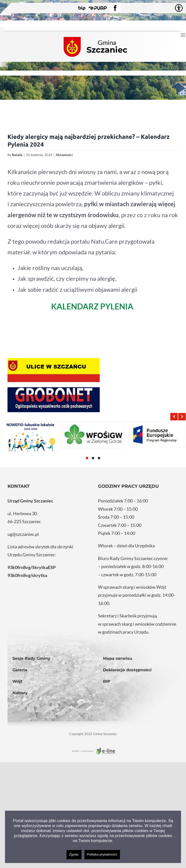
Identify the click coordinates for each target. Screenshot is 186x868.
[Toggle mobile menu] (183, 35)
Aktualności (64, 155)
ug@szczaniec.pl (23, 534)
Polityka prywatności (102, 854)
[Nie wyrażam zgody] (175, 837)
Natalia (17, 155)
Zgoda (74, 854)
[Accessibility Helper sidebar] (179, 8)
